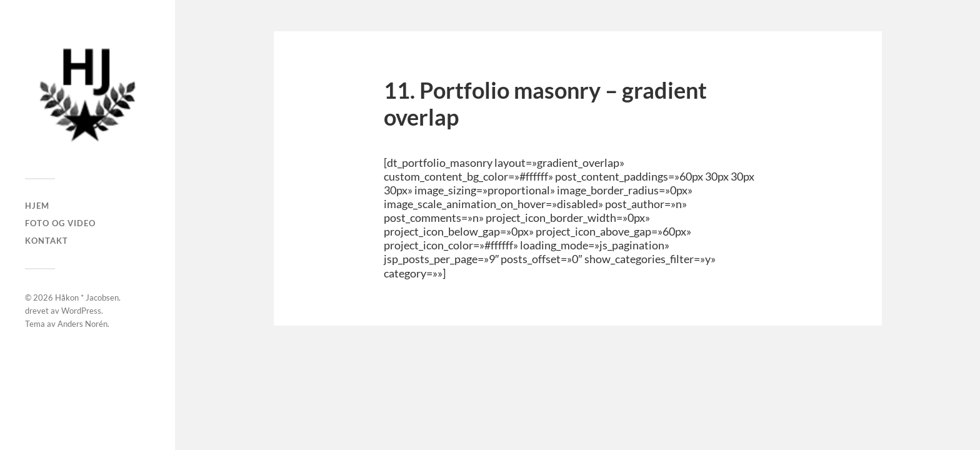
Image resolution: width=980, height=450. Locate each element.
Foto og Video (60, 223)
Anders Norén (82, 324)
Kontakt (47, 241)
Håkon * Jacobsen (87, 297)
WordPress (81, 311)
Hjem (37, 206)
